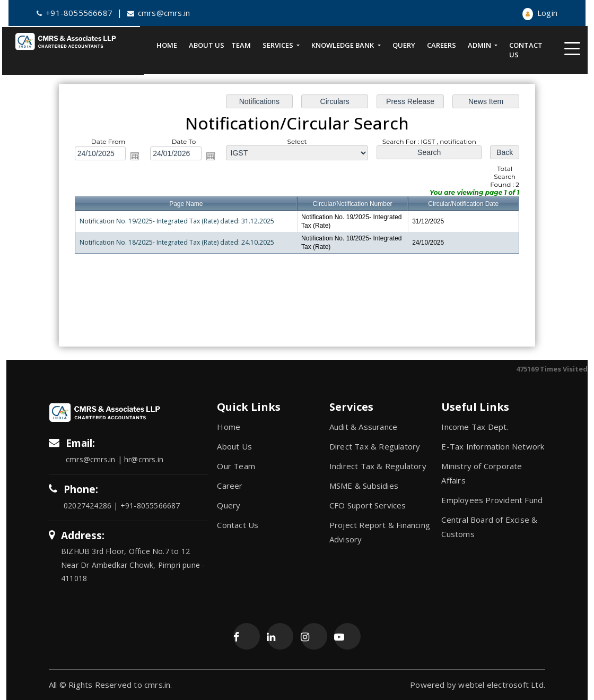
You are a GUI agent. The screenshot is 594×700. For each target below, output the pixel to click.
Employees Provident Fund (492, 500)
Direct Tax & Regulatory (375, 446)
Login (540, 13)
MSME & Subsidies (364, 486)
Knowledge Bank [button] (343, 45)
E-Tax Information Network (493, 446)
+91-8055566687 (75, 13)
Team (241, 45)
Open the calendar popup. (139, 157)
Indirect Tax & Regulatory (378, 466)
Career (230, 486)
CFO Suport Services (368, 505)
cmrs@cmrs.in (159, 13)
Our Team (236, 466)
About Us (207, 45)
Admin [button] (480, 45)
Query (404, 45)
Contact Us (526, 50)
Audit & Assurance (363, 427)
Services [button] (279, 45)
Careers (442, 45)
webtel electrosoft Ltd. (502, 685)
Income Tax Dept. (475, 427)
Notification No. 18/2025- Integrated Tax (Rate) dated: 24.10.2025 (179, 242)
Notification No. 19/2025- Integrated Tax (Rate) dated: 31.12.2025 (179, 221)
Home (167, 45)
